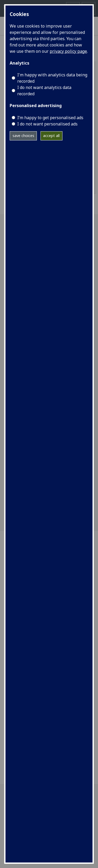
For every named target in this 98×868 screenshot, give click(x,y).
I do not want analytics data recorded (44, 91)
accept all (51, 136)
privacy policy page (68, 51)
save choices (23, 136)
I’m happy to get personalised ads (50, 118)
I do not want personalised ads (47, 124)
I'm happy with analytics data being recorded (52, 78)
